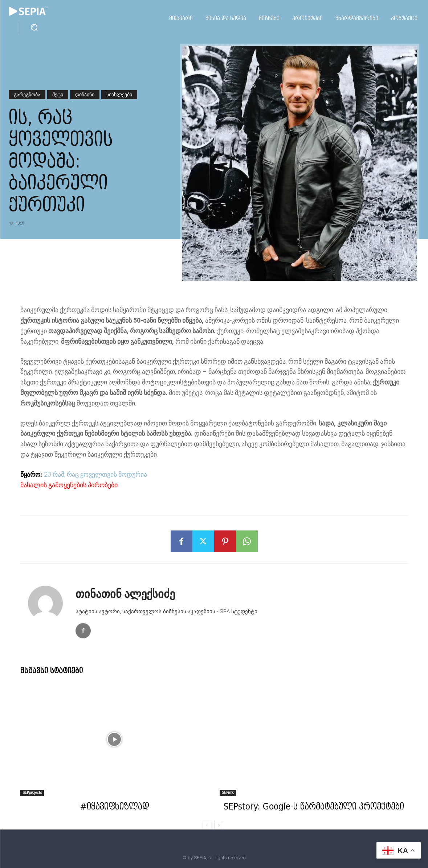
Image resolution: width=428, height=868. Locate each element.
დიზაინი (85, 95)
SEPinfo (228, 793)
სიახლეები (119, 95)
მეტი (58, 95)
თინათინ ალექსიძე (125, 594)
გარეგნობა (27, 95)
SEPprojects (32, 793)
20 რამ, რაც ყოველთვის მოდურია (95, 474)
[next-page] (219, 825)
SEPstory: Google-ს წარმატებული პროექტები (314, 807)
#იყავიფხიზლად (115, 807)
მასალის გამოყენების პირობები (69, 485)
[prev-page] (207, 825)
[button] (34, 27)
